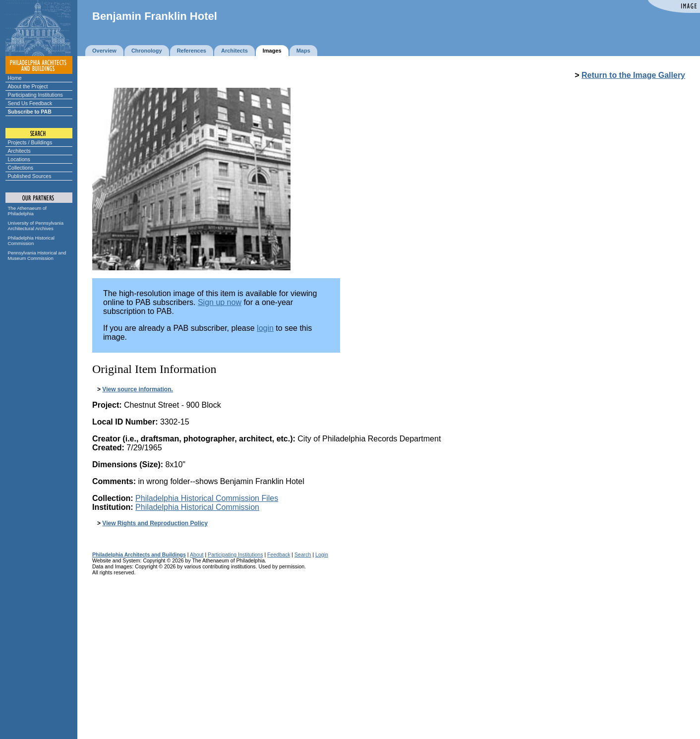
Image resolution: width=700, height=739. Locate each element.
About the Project (28, 86)
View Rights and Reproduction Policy (155, 523)
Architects (19, 151)
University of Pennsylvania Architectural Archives (36, 226)
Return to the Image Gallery (633, 75)
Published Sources (30, 176)
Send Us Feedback (30, 103)
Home (15, 78)
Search (303, 554)
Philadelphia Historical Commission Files (207, 498)
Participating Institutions (35, 95)
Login (322, 554)
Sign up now (220, 302)
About (197, 554)
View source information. (137, 389)
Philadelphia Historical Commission (31, 241)
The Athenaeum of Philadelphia (27, 211)
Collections (21, 168)
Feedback (279, 554)
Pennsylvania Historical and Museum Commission (37, 255)
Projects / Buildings (30, 142)
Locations (19, 159)
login (265, 328)
